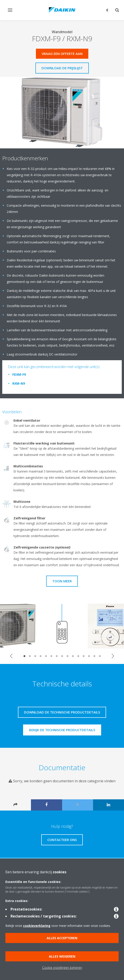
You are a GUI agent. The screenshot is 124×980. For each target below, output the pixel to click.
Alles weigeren (62, 956)
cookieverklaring (37, 926)
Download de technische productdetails (62, 712)
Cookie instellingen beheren (62, 968)
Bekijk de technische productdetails (62, 730)
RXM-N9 (19, 383)
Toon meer (62, 581)
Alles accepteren (62, 938)
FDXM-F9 (19, 374)
